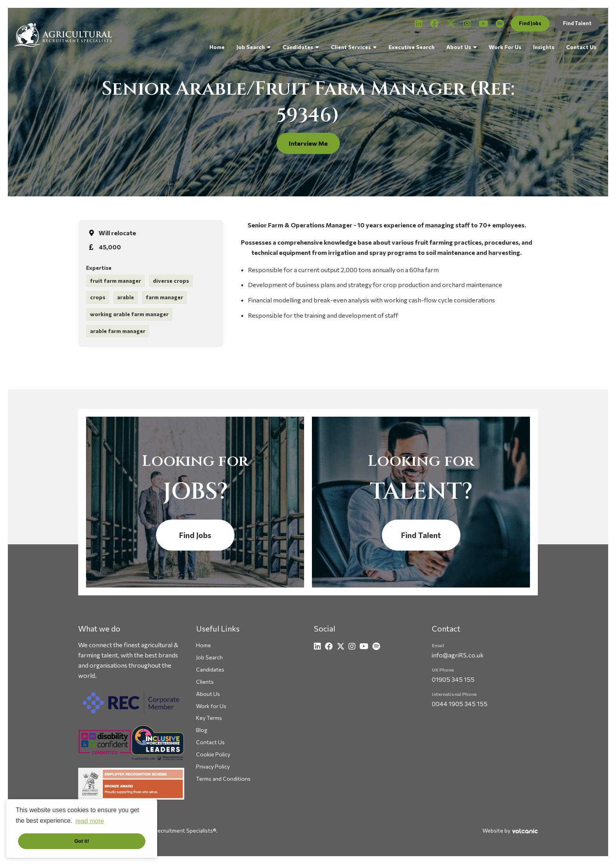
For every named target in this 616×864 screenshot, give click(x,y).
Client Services (351, 47)
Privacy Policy (213, 766)
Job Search (251, 47)
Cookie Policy (213, 754)
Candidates (298, 47)
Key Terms (209, 718)
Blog (202, 730)
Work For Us (505, 47)
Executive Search (412, 47)
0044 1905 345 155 (460, 704)
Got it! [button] (82, 841)
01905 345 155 (453, 679)
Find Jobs (530, 23)
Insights (544, 47)
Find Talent (577, 23)
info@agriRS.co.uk (458, 655)
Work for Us (211, 706)
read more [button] (90, 821)
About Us (459, 47)
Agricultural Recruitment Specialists (63, 35)
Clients (205, 682)
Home (217, 47)
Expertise (99, 268)
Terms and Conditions (223, 779)
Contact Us (581, 47)
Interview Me (308, 143)
